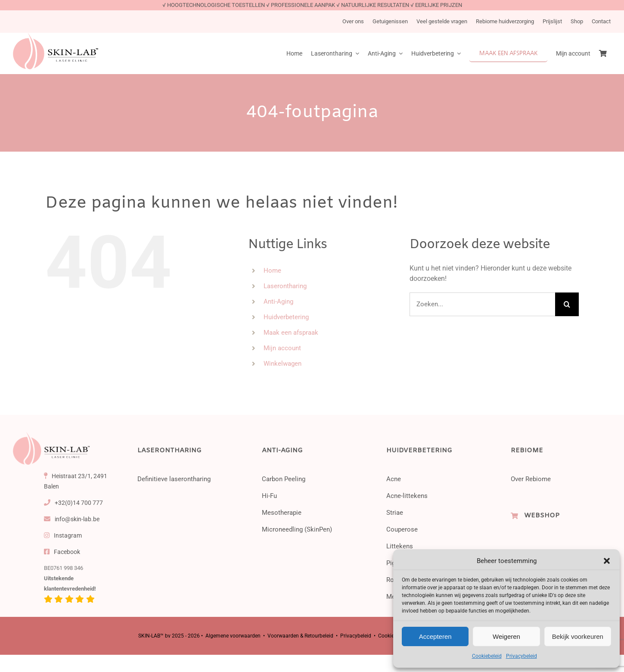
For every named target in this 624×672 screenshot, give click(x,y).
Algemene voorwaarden (233, 636)
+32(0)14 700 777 (74, 503)
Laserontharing (285, 286)
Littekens (400, 546)
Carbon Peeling (284, 479)
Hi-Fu (269, 496)
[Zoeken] (567, 304)
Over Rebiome (531, 479)
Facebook (62, 552)
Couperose (402, 529)
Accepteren (435, 636)
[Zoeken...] (482, 304)
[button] (607, 561)
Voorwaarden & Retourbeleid (300, 636)
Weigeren (506, 636)
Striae (395, 513)
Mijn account (282, 348)
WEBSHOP (542, 516)
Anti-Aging (278, 302)
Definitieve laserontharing (174, 479)
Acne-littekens (407, 496)
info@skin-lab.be (72, 519)
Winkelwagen (283, 364)
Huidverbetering (286, 317)
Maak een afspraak (291, 333)
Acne (394, 479)
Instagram (63, 535)
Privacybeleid (522, 656)
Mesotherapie (282, 513)
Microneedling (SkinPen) (297, 529)
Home (272, 271)
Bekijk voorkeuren (578, 636)
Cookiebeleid (487, 656)
